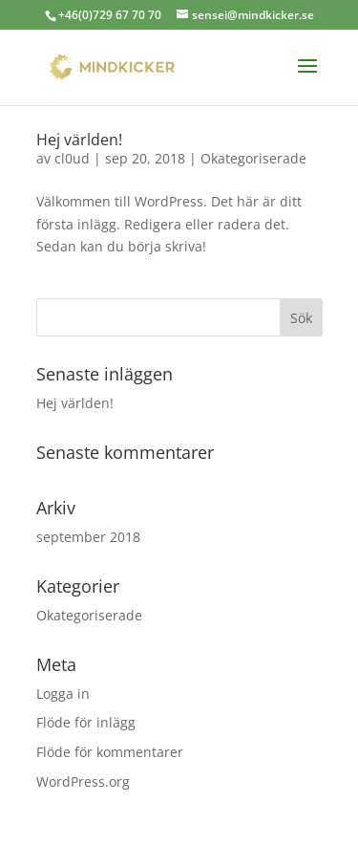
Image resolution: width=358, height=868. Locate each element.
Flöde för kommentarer (110, 752)
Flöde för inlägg (86, 722)
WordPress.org (83, 781)
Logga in (63, 694)
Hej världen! (79, 140)
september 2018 (88, 537)
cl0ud (72, 158)
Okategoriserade (253, 158)
